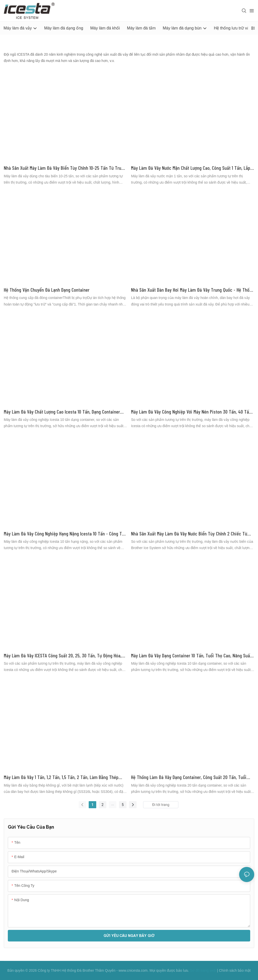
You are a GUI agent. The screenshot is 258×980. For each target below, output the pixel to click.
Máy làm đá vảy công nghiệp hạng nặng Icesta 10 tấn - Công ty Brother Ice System (64, 534)
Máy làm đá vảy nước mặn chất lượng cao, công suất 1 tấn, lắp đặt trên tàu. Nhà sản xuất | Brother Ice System (191, 168)
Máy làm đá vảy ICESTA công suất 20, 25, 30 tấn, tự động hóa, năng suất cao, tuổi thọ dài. (63, 656)
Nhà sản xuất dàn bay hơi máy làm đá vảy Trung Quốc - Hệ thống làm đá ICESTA (192, 290)
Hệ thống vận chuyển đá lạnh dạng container (47, 290)
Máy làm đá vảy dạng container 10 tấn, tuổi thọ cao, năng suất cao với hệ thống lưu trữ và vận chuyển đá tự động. (191, 656)
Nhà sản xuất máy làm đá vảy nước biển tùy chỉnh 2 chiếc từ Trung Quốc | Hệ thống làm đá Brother (189, 534)
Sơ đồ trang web (203, 970)
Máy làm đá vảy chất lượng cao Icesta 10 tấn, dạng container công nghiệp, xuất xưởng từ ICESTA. (62, 412)
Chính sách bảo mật (235, 970)
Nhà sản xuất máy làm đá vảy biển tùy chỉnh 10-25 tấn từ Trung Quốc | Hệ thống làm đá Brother (65, 168)
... (112, 804)
